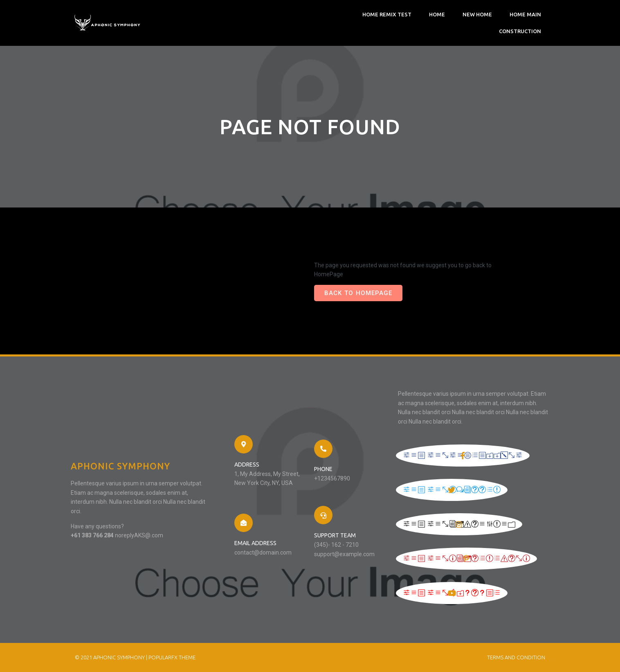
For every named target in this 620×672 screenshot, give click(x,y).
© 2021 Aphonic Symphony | (112, 657)
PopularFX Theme (172, 657)
